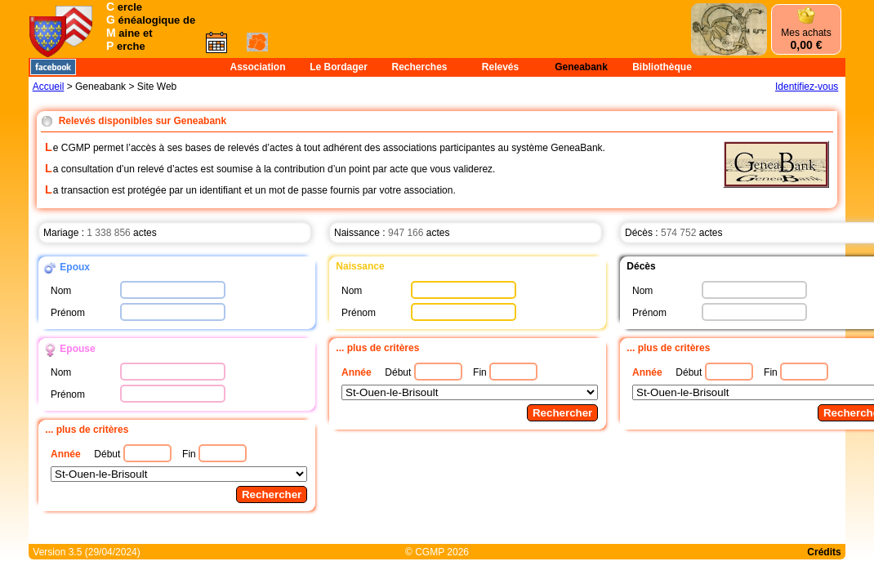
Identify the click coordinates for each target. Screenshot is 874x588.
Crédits (824, 552)
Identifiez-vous (807, 87)
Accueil (49, 87)
